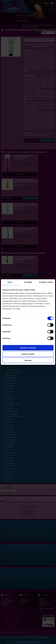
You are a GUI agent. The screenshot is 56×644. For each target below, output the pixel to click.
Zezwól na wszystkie (28, 348)
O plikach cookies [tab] (46, 282)
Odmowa (28, 360)
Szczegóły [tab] (28, 282)
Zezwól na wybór (28, 354)
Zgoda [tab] (10, 282)
